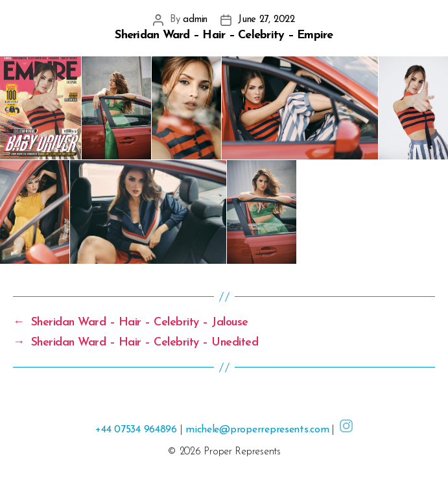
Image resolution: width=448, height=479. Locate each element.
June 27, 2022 (266, 20)
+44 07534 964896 (136, 430)
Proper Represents (242, 452)
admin (195, 20)
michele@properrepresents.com (257, 430)
